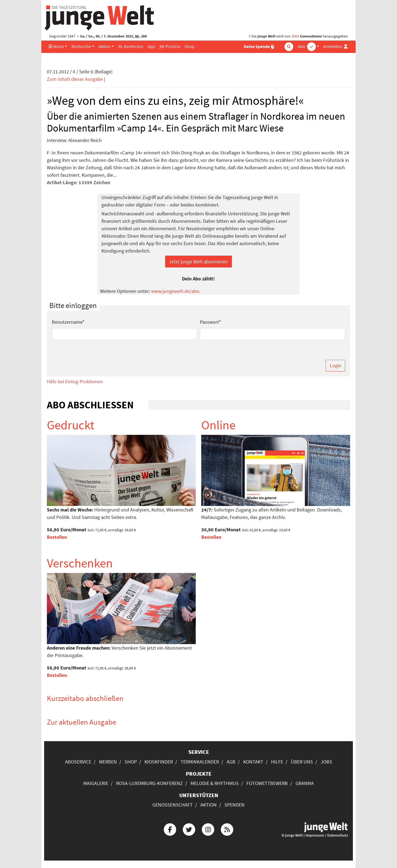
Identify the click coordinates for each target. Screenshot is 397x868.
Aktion (104, 46)
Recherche (81, 46)
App (151, 46)
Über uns (302, 762)
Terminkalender (200, 762)
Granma (305, 783)
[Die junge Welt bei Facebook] (170, 829)
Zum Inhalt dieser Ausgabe (75, 79)
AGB (231, 762)
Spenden (234, 805)
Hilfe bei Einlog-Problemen (75, 381)
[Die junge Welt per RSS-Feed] (227, 829)
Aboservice (78, 762)
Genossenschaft (173, 805)
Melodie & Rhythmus (215, 783)
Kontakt (253, 762)
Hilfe (277, 762)
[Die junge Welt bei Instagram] (208, 829)
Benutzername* (68, 322)
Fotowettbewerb (267, 783)
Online (218, 425)
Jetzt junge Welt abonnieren (198, 262)
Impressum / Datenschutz (327, 835)
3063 (295, 36)
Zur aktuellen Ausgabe (81, 722)
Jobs (326, 762)
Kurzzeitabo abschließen (85, 698)
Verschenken (80, 563)
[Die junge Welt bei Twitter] (189, 829)
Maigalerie (96, 783)
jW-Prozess (170, 46)
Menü (56, 46)
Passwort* (210, 322)
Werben (108, 762)
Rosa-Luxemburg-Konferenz (149, 783)
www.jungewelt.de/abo (175, 291)
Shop (189, 46)
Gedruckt (71, 425)
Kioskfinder (159, 762)
